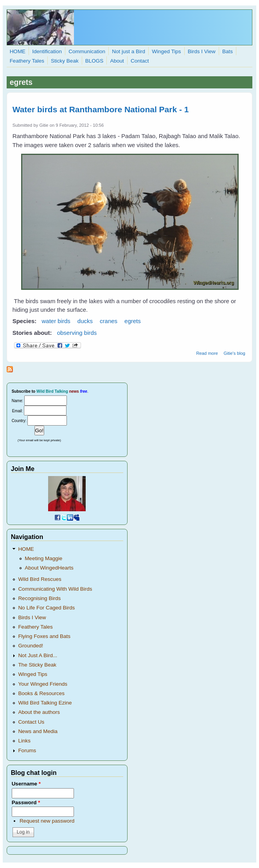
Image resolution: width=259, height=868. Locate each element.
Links (24, 741)
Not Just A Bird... (38, 655)
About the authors (39, 712)
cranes (109, 321)
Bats (228, 51)
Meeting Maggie (43, 558)
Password (26, 802)
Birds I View (202, 51)
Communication (87, 51)
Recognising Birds (39, 598)
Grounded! (31, 646)
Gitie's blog (234, 353)
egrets (133, 321)
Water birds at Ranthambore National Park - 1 (101, 109)
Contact (140, 61)
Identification (47, 51)
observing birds (77, 333)
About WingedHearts (49, 568)
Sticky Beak (65, 61)
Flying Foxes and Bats (44, 636)
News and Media (38, 731)
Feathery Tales (27, 61)
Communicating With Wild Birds (55, 589)
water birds (56, 321)
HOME (18, 51)
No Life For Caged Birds (46, 608)
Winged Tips (166, 51)
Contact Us (31, 722)
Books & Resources (41, 693)
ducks (85, 321)
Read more (207, 353)
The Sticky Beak (37, 665)
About (117, 61)
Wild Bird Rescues (40, 579)
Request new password (47, 821)
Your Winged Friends (43, 684)
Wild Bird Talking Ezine (45, 703)
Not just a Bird (129, 51)
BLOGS (94, 61)
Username (26, 784)
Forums (27, 750)
